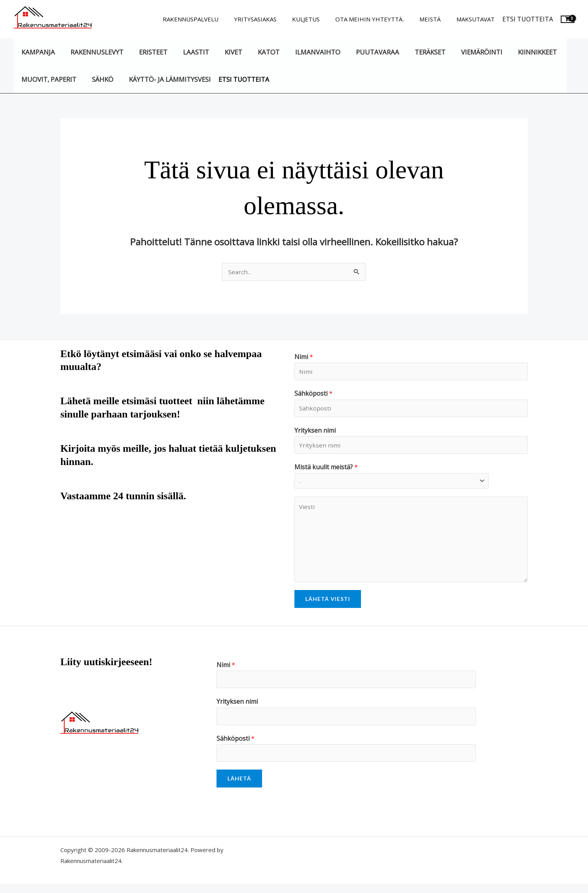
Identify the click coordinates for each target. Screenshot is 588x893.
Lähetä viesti (328, 604)
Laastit (187, 52)
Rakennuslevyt (93, 52)
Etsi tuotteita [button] (528, 19)
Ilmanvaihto (301, 52)
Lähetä (239, 788)
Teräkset (409, 52)
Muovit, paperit (48, 79)
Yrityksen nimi (315, 433)
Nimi (304, 358)
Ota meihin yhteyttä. (379, 19)
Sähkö (99, 79)
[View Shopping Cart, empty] (568, 19)
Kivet (222, 52)
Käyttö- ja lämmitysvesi (164, 79)
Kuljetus (320, 19)
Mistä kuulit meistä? (326, 472)
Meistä (436, 19)
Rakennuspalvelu (212, 19)
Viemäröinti (458, 52)
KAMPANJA (37, 52)
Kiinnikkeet (511, 52)
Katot (255, 52)
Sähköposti (313, 395)
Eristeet (147, 52)
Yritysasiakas (273, 19)
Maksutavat (477, 19)
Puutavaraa (359, 52)
